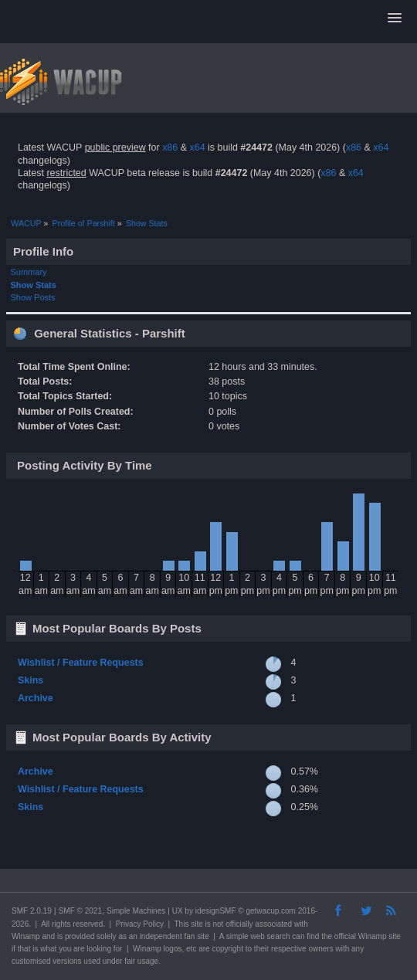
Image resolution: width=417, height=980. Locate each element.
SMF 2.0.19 (32, 911)
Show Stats (34, 285)
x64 (197, 148)
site (197, 924)
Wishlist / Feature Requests (81, 663)
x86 (170, 148)
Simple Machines (136, 911)
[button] (395, 19)
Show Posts (33, 297)
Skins (31, 680)
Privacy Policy (140, 924)
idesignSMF (216, 911)
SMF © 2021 (80, 911)
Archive (36, 698)
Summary (29, 272)
